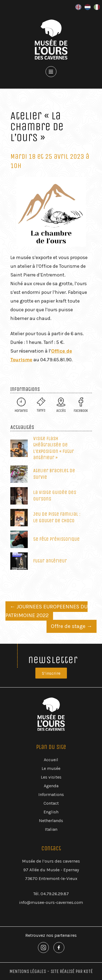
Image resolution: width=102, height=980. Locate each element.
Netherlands (51, 821)
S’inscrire (51, 673)
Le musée (51, 768)
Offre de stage (72, 626)
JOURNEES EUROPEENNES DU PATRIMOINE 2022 (47, 611)
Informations (51, 794)
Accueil (51, 760)
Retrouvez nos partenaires (51, 935)
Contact (51, 803)
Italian (51, 829)
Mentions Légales (28, 971)
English (51, 812)
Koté (88, 971)
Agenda (51, 786)
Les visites (51, 777)
